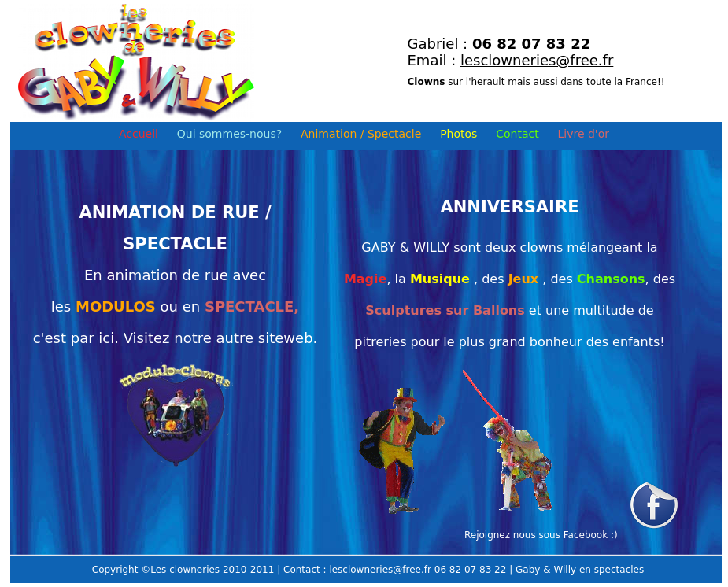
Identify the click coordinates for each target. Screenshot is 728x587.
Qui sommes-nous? (229, 134)
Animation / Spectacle (361, 134)
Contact (517, 134)
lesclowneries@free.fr (537, 60)
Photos (458, 134)
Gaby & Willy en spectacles (580, 570)
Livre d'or (584, 134)
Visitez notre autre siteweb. (221, 338)
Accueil (139, 134)
